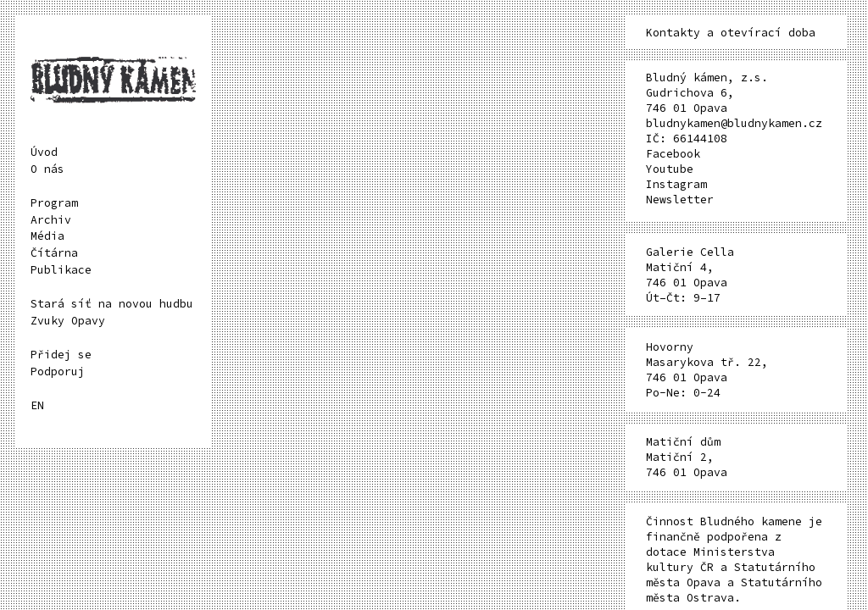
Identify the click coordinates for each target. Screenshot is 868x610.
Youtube (670, 169)
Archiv (51, 220)
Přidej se (61, 355)
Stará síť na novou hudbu (112, 304)
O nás (47, 169)
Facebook (673, 154)
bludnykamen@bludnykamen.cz (734, 123)
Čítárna (54, 253)
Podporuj (58, 372)
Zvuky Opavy (68, 321)
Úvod (44, 152)
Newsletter (680, 200)
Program (54, 203)
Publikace (61, 270)
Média (47, 236)
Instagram (676, 184)
